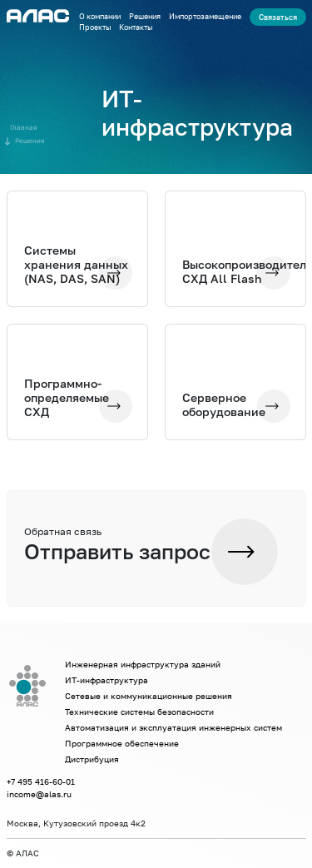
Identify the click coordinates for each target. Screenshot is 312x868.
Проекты (95, 27)
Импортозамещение (205, 16)
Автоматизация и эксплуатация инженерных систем (173, 727)
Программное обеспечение (122, 743)
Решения (145, 16)
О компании (100, 16)
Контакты (136, 27)
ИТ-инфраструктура (106, 680)
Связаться (278, 17)
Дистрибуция (92, 759)
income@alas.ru (39, 794)
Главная (24, 127)
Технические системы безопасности (139, 712)
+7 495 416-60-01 (41, 781)
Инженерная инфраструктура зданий (143, 664)
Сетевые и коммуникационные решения (149, 696)
